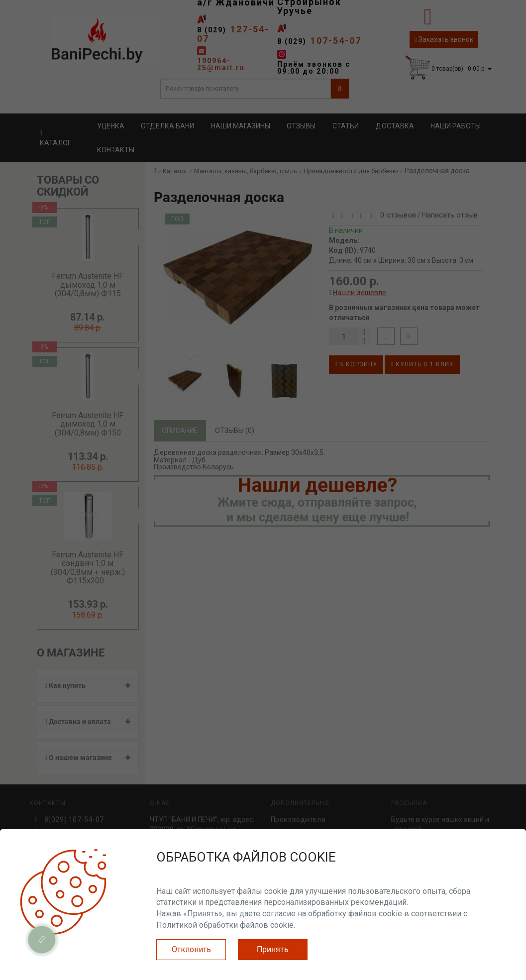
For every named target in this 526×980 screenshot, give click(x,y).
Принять (273, 949)
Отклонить (191, 949)
